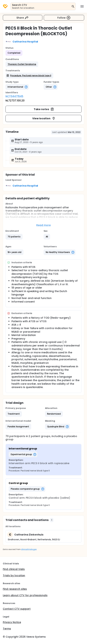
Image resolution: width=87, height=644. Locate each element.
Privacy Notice (12, 622)
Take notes (44, 109)
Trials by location (14, 575)
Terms (7, 629)
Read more (43, 225)
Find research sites (15, 589)
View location (44, 118)
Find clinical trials (14, 569)
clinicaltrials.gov (29, 549)
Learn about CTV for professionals (25, 595)
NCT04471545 (14, 96)
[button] (22, 64)
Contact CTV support (17, 609)
